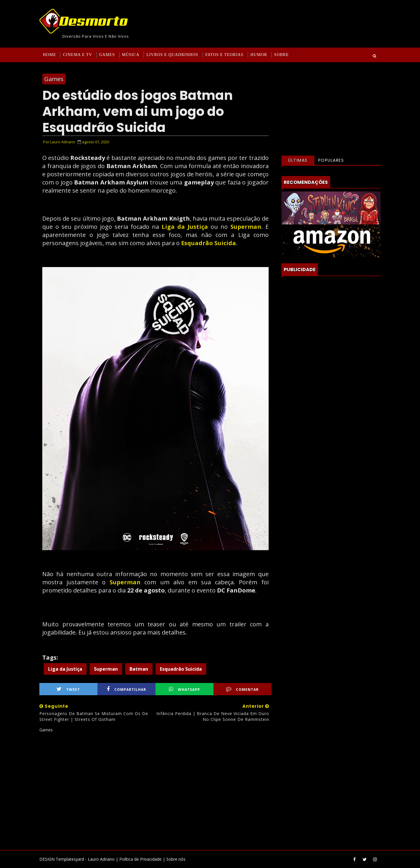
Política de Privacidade (140, 859)
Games (107, 55)
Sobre (281, 55)
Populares (331, 160)
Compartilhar (126, 689)
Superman (246, 227)
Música (131, 55)
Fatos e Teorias (224, 55)
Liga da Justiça (185, 227)
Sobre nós (176, 859)
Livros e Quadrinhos (172, 55)
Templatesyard (70, 859)
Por (59, 142)
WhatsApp (184, 689)
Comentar (242, 689)
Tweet (68, 689)
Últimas (298, 160)
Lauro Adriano (101, 859)
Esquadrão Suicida (209, 243)
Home (49, 55)
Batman (139, 669)
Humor (259, 55)
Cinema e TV (77, 55)
